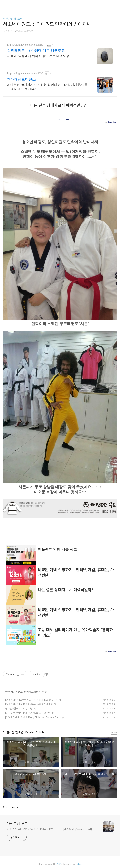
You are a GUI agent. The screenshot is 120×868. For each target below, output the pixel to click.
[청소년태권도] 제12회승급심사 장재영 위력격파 (29, 704)
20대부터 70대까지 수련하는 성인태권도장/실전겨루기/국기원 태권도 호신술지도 (47, 87)
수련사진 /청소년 (13, 19)
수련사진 (11, 692)
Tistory (79, 864)
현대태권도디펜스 (21, 79)
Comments (11, 807)
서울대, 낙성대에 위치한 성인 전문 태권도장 (38, 56)
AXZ (59, 864)
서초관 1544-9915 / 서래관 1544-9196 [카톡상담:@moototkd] (49, 829)
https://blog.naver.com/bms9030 (25, 74)
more (114, 732)
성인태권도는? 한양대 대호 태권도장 (36, 51)
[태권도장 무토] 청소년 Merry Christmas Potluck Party (33, 717)
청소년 (21, 692)
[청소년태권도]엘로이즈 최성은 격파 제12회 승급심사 (31, 700)
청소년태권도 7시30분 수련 (19, 709)
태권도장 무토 (17, 824)
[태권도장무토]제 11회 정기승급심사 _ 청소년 (28, 713)
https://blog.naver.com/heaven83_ (26, 45)
